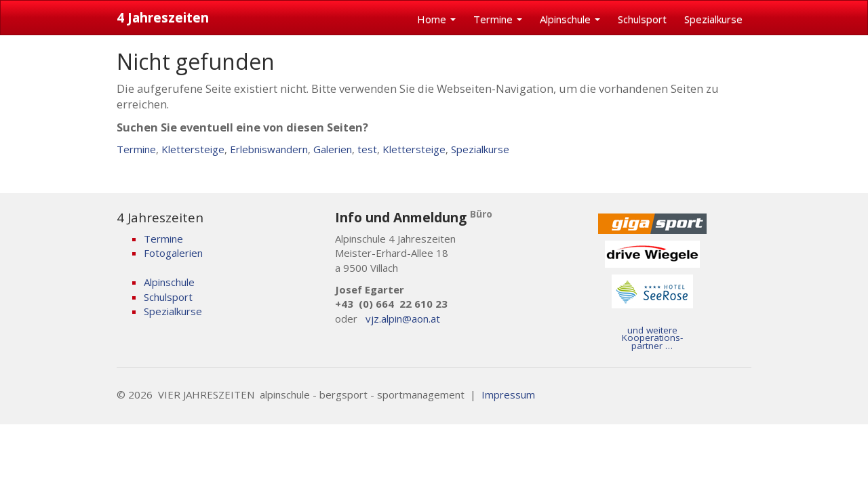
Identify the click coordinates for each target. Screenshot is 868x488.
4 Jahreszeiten (163, 18)
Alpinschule (570, 19)
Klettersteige (193, 149)
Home (436, 19)
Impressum (508, 394)
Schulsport (642, 19)
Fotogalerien (173, 253)
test (367, 149)
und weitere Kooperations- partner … (652, 338)
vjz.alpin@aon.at (403, 319)
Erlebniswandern (269, 149)
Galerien (333, 149)
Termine (498, 19)
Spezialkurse (713, 19)
